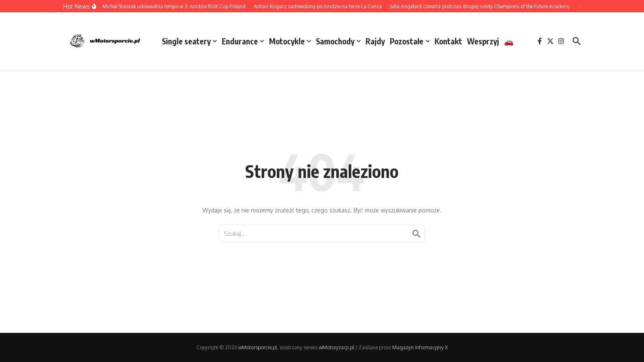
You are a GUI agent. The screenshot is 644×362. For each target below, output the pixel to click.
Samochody (338, 41)
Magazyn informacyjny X (420, 347)
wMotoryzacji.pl (336, 347)
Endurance (243, 41)
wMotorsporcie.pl (258, 347)
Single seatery (189, 41)
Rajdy (375, 41)
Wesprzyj (483, 41)
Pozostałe (410, 41)
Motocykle (290, 41)
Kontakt (448, 41)
